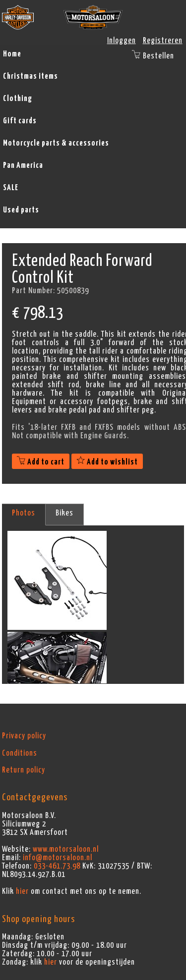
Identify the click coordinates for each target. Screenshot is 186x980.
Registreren (163, 41)
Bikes (64, 513)
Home (12, 54)
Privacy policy (24, 736)
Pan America (23, 165)
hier (22, 891)
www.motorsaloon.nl (66, 849)
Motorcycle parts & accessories (56, 143)
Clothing (18, 99)
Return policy (24, 770)
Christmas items (31, 76)
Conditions (20, 753)
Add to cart (41, 462)
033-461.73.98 (57, 866)
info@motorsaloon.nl (58, 858)
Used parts (21, 210)
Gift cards (20, 121)
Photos (24, 513)
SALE (11, 188)
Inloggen (122, 41)
